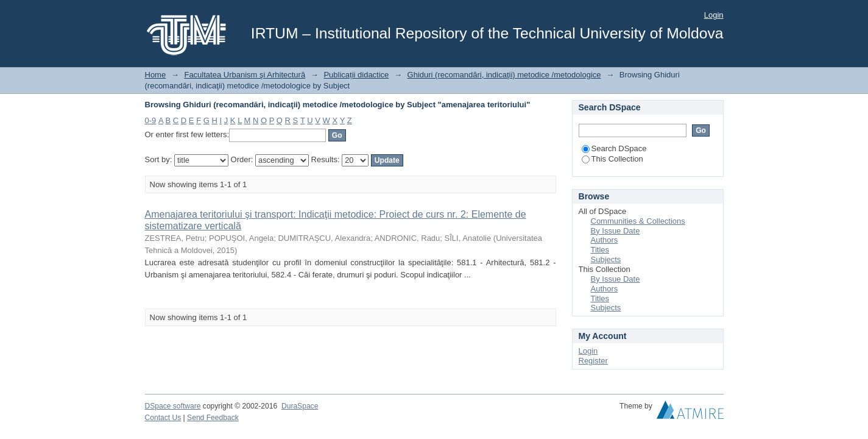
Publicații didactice (356, 75)
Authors (605, 240)
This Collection (612, 159)
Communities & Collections (638, 221)
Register (593, 361)
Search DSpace (614, 148)
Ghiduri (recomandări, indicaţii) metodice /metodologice (504, 75)
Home (156, 75)
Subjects (606, 259)
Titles (600, 250)
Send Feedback (213, 418)
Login (714, 15)
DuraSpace (300, 406)
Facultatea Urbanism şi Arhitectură (245, 75)
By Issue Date (616, 231)
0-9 (151, 120)
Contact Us (163, 418)
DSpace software (173, 406)
